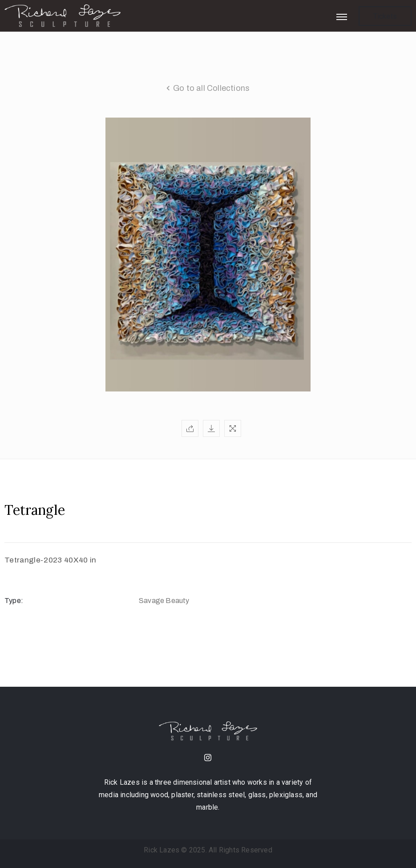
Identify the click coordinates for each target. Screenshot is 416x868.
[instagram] (208, 758)
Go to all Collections (211, 88)
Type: (14, 601)
